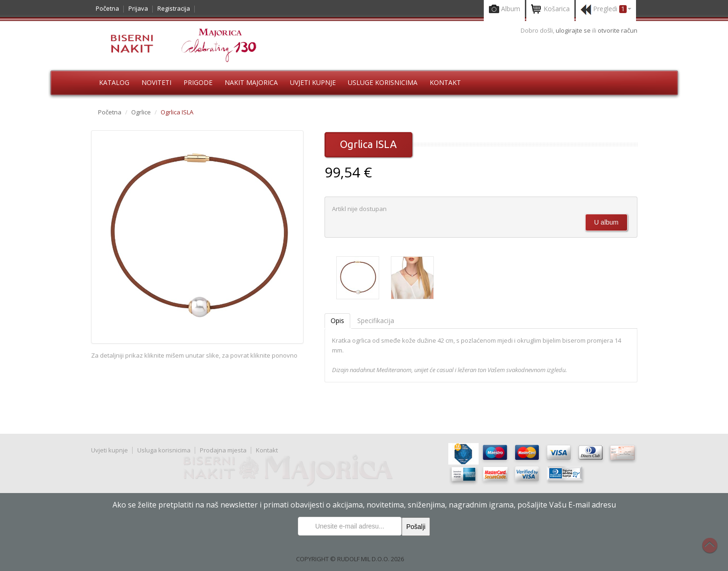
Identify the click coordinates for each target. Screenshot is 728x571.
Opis (337, 321)
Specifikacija (376, 321)
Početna (107, 8)
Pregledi (606, 10)
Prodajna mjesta (223, 450)
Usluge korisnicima (383, 82)
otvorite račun (618, 30)
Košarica (550, 10)
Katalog (114, 82)
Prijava (138, 8)
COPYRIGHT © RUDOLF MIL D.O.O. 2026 (350, 559)
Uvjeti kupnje (313, 82)
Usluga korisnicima (164, 450)
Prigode (198, 82)
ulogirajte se (574, 30)
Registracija (174, 8)
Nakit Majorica (251, 82)
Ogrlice (141, 112)
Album (504, 10)
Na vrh (714, 550)
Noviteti (156, 82)
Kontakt (445, 82)
